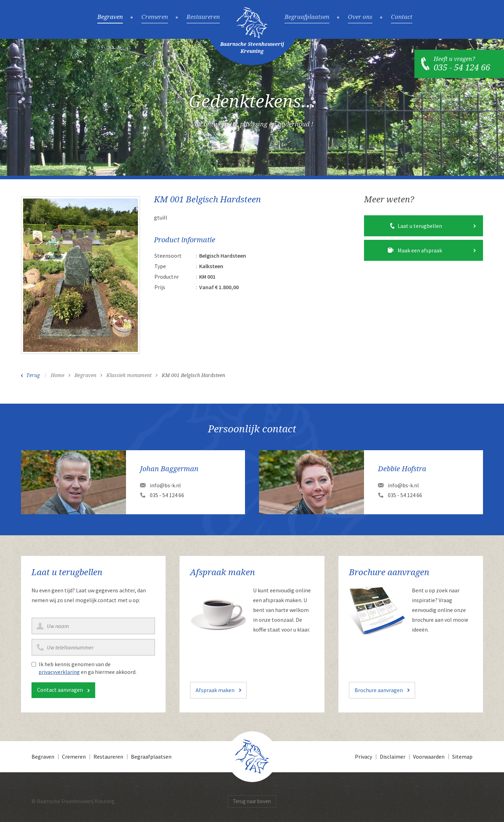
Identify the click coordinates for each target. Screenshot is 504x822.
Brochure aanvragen (379, 690)
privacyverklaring (59, 672)
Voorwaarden (429, 757)
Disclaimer (393, 757)
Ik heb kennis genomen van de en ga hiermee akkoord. (87, 668)
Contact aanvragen (60, 690)
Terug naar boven (252, 801)
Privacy (363, 757)
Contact (402, 17)
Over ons (360, 17)
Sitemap (462, 757)
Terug (33, 375)
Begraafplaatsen (307, 17)
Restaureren (203, 17)
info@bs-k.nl (165, 485)
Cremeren (155, 17)
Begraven (110, 17)
